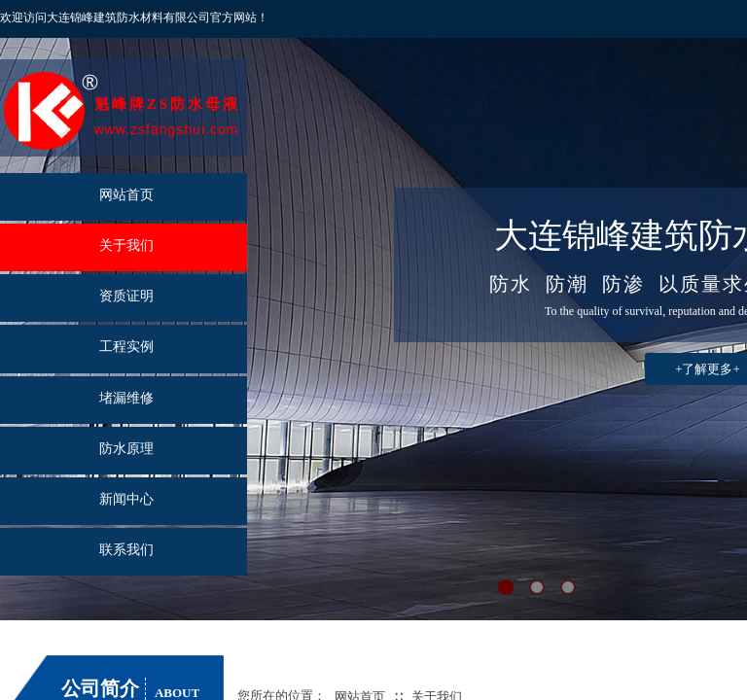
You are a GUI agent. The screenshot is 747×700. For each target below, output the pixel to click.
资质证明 (126, 296)
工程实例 (126, 347)
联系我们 (126, 550)
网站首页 (126, 195)
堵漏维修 (126, 398)
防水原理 (126, 449)
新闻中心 (126, 499)
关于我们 (126, 245)
